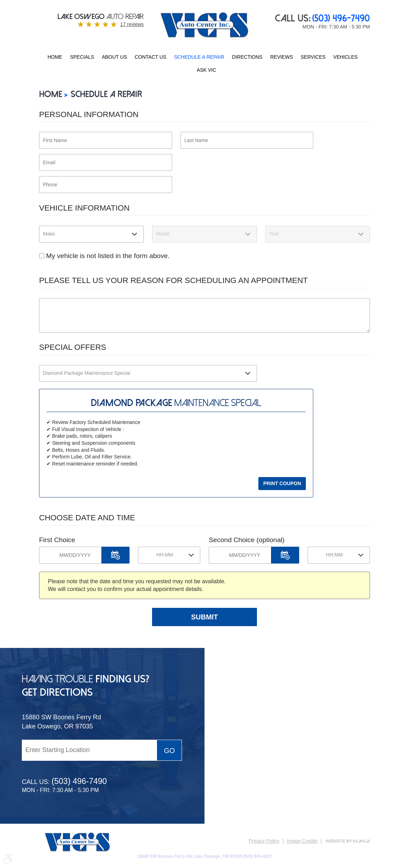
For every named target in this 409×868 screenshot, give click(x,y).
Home (55, 57)
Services (313, 57)
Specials (82, 57)
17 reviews (132, 24)
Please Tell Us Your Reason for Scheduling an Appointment (174, 280)
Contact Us (151, 57)
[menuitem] (55, 57)
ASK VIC (206, 70)
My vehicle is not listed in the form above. (108, 256)
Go (169, 751)
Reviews (282, 57)
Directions (247, 57)
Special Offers (73, 347)
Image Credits (302, 841)
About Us (114, 57)
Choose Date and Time (87, 518)
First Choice (57, 540)
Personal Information (89, 114)
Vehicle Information (84, 208)
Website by (347, 841)
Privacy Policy (264, 841)
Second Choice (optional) (247, 540)
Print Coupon (282, 483)
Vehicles (345, 57)
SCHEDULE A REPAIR (199, 57)
